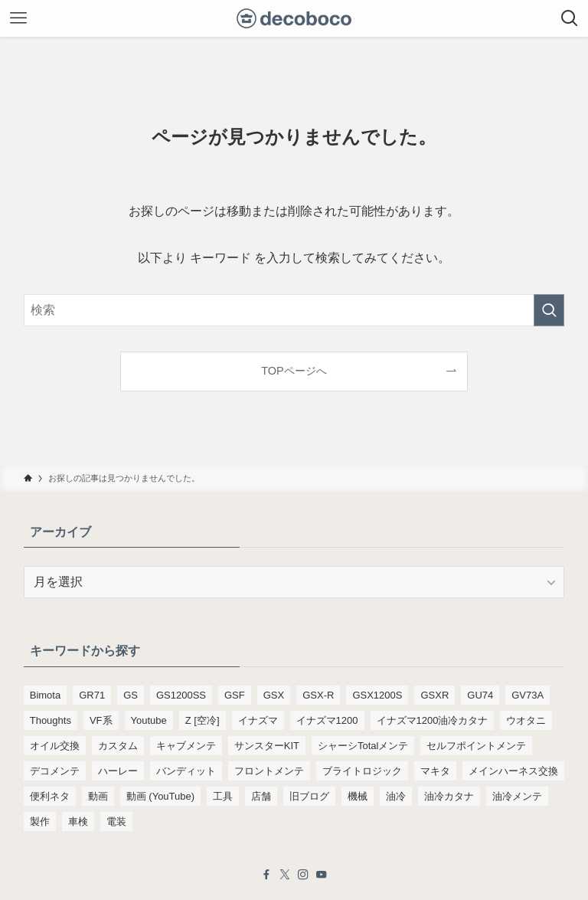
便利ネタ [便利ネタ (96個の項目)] (50, 796)
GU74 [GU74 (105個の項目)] (480, 695)
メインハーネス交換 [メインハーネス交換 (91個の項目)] (513, 771)
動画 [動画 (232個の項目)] (98, 796)
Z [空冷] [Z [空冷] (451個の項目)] (203, 720)
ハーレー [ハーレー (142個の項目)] (118, 771)
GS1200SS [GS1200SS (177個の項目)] (181, 695)
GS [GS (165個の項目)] (131, 695)
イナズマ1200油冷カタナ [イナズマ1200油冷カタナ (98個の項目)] (433, 720)
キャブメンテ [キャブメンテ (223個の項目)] (186, 746)
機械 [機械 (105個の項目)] (358, 796)
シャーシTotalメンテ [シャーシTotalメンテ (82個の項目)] (363, 746)
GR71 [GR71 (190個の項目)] (92, 695)
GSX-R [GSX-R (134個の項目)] (318, 695)
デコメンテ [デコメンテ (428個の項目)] (55, 771)
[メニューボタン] (18, 18)
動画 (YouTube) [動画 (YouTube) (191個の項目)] (160, 796)
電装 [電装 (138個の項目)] (116, 821)
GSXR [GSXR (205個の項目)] (434, 695)
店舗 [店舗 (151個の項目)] (261, 796)
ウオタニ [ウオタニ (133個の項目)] (526, 720)
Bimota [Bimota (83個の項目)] (45, 695)
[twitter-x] (285, 875)
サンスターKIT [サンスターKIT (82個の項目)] (267, 746)
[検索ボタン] (570, 18)
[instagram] (303, 875)
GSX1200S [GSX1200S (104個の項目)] (377, 695)
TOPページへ (294, 371)
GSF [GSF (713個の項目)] (235, 695)
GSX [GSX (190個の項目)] (274, 695)
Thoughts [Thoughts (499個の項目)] (51, 720)
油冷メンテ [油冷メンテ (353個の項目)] (517, 796)
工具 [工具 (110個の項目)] (223, 796)
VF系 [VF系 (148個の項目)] (101, 720)
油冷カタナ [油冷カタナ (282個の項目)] (449, 796)
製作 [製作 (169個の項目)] (40, 821)
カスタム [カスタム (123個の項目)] (118, 746)
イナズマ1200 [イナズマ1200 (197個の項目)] (327, 720)
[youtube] (322, 875)
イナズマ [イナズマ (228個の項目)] (258, 720)
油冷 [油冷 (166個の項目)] (396, 796)
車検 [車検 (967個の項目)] (78, 821)
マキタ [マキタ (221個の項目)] (435, 771)
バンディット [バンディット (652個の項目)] (186, 771)
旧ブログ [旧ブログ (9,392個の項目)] (309, 796)
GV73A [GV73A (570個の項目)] (528, 695)
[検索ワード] (294, 310)
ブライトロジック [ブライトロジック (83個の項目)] (362, 771)
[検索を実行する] (549, 310)
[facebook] (266, 875)
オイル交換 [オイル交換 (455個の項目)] (55, 746)
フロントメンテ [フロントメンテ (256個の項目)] (269, 771)
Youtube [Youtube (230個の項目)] (149, 720)
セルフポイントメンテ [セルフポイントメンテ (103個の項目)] (476, 746)
